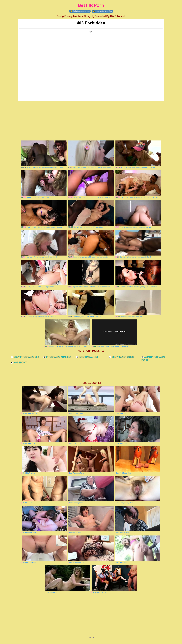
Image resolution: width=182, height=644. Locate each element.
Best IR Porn (91, 5)
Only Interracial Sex (80, 11)
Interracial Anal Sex (102, 11)
